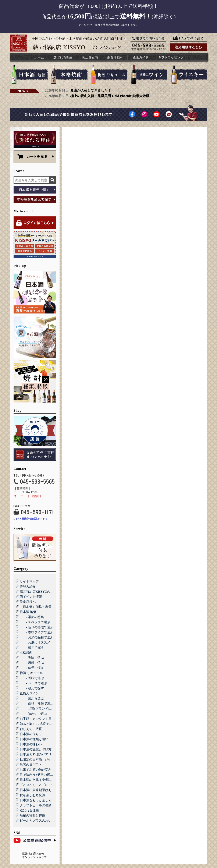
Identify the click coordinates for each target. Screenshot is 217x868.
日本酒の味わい (31, 744)
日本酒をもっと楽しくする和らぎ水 (45, 800)
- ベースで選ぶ (33, 683)
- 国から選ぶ (32, 698)
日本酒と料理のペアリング (39, 754)
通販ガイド (141, 57)
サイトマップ (29, 581)
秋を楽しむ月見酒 (32, 795)
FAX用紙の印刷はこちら (32, 519)
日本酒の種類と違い (34, 739)
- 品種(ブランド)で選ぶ (39, 709)
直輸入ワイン (29, 693)
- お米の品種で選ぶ (37, 637)
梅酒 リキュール (31, 673)
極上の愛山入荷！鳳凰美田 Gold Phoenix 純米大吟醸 (110, 96)
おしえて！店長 (31, 729)
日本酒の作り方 (31, 734)
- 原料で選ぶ (32, 663)
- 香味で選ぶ (32, 658)
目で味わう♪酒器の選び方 (38, 775)
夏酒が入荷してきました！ (91, 90)
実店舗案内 (90, 57)
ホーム (39, 57)
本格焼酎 (26, 653)
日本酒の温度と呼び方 (36, 749)
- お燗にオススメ (35, 642)
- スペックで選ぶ (35, 622)
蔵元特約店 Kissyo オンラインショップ (34, 855)
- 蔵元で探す (32, 648)
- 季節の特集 (32, 617)
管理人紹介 (28, 587)
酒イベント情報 (31, 597)
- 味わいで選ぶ (33, 714)
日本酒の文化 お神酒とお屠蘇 (41, 780)
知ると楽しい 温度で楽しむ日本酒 (44, 724)
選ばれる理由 (63, 57)
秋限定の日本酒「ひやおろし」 (42, 759)
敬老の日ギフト (31, 765)
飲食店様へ (115, 57)
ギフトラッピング (171, 57)
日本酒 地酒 (28, 612)
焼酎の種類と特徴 (32, 815)
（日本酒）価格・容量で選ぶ (40, 607)
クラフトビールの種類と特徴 (40, 805)
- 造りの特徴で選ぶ (37, 627)
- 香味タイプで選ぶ (37, 632)
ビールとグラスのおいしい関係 (42, 821)
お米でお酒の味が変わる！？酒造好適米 (48, 770)
